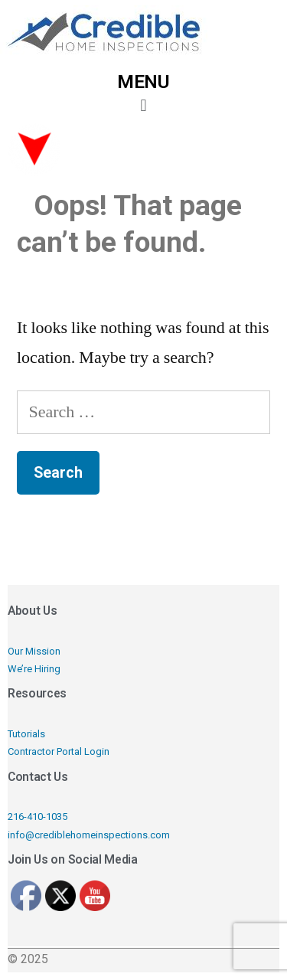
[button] (143, 105)
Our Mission (34, 651)
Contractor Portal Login (59, 751)
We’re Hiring (34, 669)
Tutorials (26, 734)
